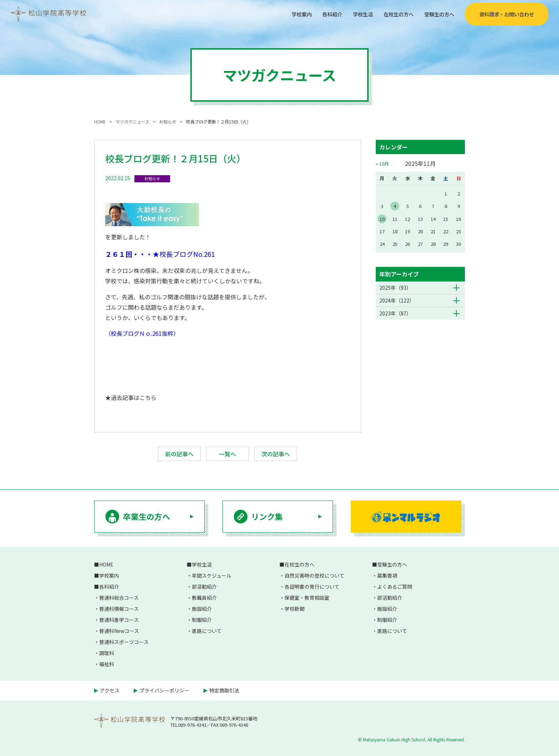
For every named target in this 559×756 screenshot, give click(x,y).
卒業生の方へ (147, 516)
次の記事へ (276, 454)
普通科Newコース (119, 631)
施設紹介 (202, 609)
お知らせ (152, 178)
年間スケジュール (212, 575)
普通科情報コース (119, 609)
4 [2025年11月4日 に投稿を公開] (395, 206)
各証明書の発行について (312, 587)
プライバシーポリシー (164, 690)
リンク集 (267, 516)
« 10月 (382, 164)
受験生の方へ (437, 14)
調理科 (107, 653)
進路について (207, 631)
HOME (106, 564)
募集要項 (387, 575)
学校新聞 (294, 609)
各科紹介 (319, 14)
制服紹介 (202, 620)
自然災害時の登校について (314, 575)
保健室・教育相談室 (307, 598)
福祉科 (107, 664)
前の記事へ (179, 454)
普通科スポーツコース (124, 642)
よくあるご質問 (395, 587)
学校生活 (353, 14)
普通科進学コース (119, 620)
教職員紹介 (204, 598)
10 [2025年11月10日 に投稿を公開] (382, 219)
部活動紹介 (204, 587)
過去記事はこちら (134, 397)
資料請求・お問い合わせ (507, 14)
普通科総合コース (119, 598)
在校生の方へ (392, 14)
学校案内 (286, 14)
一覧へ (227, 454)
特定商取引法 (224, 690)
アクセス (110, 690)
